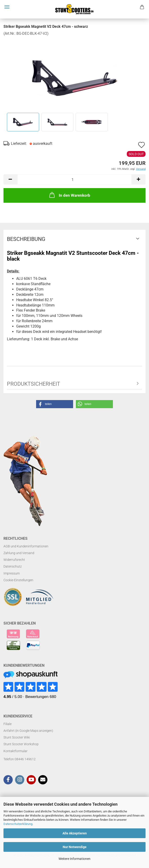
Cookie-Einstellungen (18, 580)
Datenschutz (13, 566)
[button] (10, 179)
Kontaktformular (16, 751)
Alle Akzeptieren (75, 833)
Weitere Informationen (74, 859)
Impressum (12, 573)
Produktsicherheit (34, 384)
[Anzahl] (74, 179)
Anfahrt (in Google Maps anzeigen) (28, 731)
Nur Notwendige (75, 847)
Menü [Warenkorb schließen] (7, 7)
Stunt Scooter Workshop (21, 744)
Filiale (8, 724)
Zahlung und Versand (19, 553)
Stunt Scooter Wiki (17, 737)
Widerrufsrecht (14, 560)
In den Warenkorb (69, 195)
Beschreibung (26, 239)
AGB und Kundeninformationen (26, 546)
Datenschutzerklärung (18, 824)
